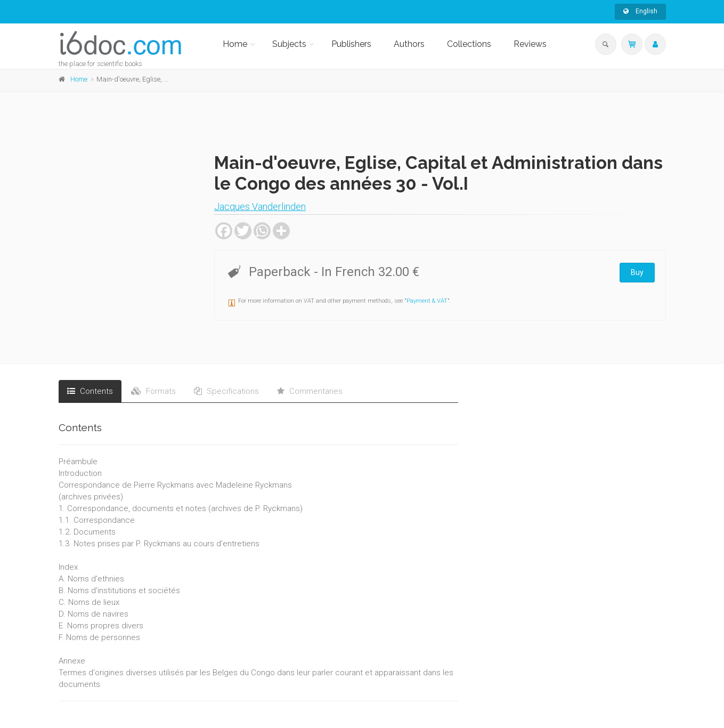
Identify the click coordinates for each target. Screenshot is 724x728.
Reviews (530, 44)
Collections (469, 44)
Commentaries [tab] (310, 391)
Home (235, 44)
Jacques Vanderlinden (260, 207)
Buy (637, 272)
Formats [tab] (153, 391)
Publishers (351, 44)
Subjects (289, 44)
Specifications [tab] (226, 391)
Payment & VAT (427, 301)
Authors (409, 44)
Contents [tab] (90, 391)
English (640, 11)
